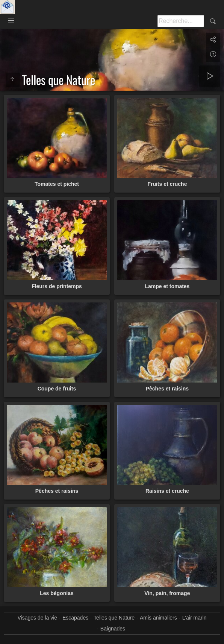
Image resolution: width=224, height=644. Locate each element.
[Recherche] (181, 21)
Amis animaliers (158, 618)
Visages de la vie (37, 618)
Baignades (113, 629)
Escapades (75, 618)
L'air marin (194, 618)
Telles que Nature (114, 618)
